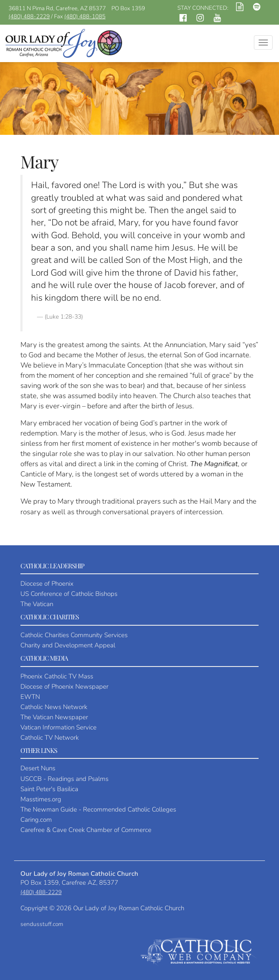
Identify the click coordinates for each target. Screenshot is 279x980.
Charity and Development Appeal (68, 645)
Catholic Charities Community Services (74, 635)
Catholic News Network (54, 707)
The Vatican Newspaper (54, 717)
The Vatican (37, 604)
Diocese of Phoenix (47, 584)
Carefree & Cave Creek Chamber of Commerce (86, 830)
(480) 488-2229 (29, 16)
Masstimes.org (41, 799)
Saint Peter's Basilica (49, 789)
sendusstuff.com (42, 924)
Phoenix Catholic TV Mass (57, 676)
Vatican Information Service (58, 727)
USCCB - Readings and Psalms (64, 779)
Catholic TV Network (50, 738)
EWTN (30, 697)
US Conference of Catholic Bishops (69, 594)
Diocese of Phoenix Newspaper (64, 687)
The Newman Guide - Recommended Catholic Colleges (98, 809)
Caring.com (36, 820)
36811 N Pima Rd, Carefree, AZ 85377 (57, 8)
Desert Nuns (38, 768)
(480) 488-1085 (85, 16)
